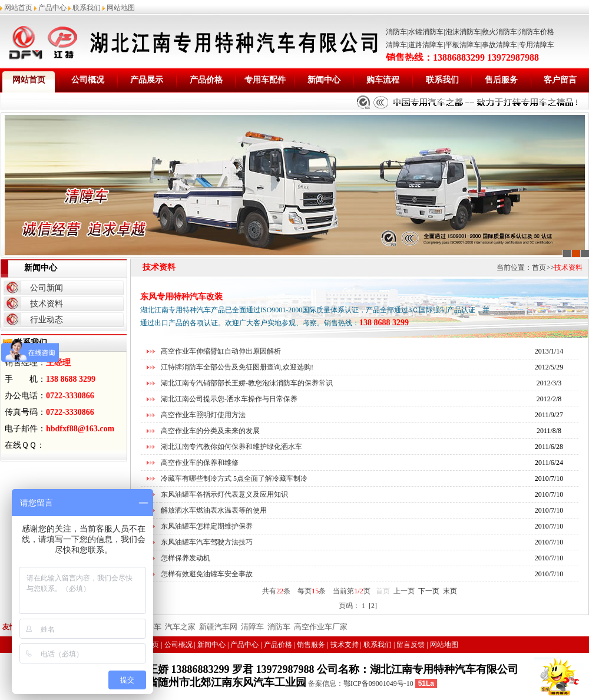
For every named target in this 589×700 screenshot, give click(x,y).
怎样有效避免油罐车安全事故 (207, 574)
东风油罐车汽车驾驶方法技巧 (207, 542)
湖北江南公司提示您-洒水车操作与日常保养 (229, 399)
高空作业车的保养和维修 (200, 463)
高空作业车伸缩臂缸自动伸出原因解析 (221, 351)
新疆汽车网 (218, 627)
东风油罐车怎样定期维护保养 (207, 526)
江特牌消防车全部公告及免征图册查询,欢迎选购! (237, 367)
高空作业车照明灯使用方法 (203, 415)
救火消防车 (499, 32)
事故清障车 (499, 45)
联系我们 (87, 8)
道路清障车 (426, 45)
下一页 (429, 591)
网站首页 (18, 8)
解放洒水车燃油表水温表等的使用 (214, 510)
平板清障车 (463, 45)
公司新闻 (47, 288)
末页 (450, 591)
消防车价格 (537, 32)
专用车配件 (265, 80)
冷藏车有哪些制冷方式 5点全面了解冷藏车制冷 (234, 478)
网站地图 (121, 8)
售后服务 (501, 80)
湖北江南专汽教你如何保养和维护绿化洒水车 (231, 447)
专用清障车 (537, 45)
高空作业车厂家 (321, 627)
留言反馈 (411, 645)
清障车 (396, 45)
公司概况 (88, 80)
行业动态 (47, 320)
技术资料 (47, 304)
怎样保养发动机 (186, 558)
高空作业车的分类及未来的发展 (210, 431)
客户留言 (560, 80)
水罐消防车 (426, 32)
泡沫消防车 (463, 32)
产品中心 (52, 8)
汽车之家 (180, 627)
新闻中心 (324, 80)
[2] (373, 606)
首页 (539, 268)
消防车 (396, 32)
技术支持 (345, 645)
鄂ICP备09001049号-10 (378, 684)
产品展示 (147, 80)
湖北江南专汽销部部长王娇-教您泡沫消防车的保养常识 (247, 383)
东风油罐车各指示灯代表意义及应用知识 (224, 494)
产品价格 (206, 80)
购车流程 (383, 80)
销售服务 (311, 645)
